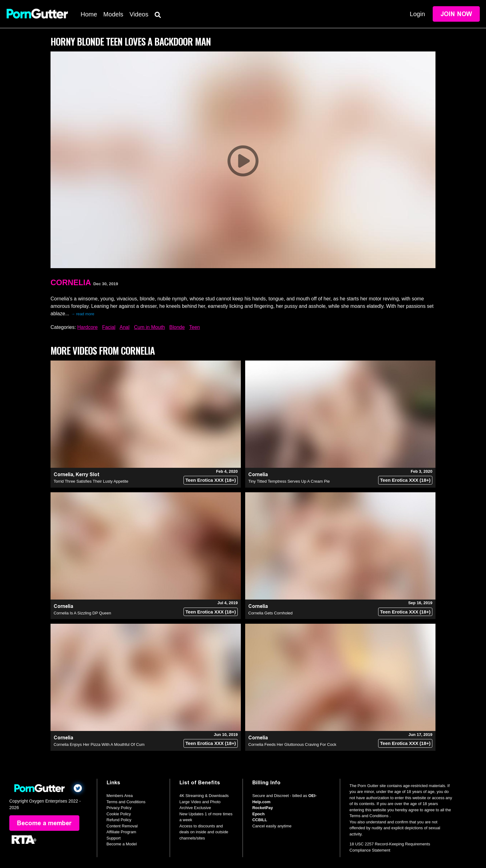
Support (114, 838)
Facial (109, 327)
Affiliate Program (122, 832)
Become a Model (122, 844)
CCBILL (260, 820)
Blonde (177, 327)
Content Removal (122, 826)
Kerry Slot (88, 474)
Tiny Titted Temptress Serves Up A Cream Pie (289, 481)
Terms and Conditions (126, 802)
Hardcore (87, 327)
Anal (125, 327)
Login (417, 14)
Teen (194, 327)
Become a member (44, 823)
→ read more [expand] (83, 314)
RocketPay (263, 808)
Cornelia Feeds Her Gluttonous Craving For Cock (292, 744)
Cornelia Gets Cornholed (270, 613)
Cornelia (71, 282)
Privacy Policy (119, 808)
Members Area (120, 796)
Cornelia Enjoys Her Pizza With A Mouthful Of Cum (99, 744)
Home (89, 14)
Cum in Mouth (149, 327)
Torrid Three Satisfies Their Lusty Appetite (91, 481)
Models (113, 14)
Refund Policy (119, 820)
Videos (139, 14)
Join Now (456, 14)
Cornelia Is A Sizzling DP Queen (82, 613)
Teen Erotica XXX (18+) (211, 480)
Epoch (258, 814)
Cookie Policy (119, 814)
